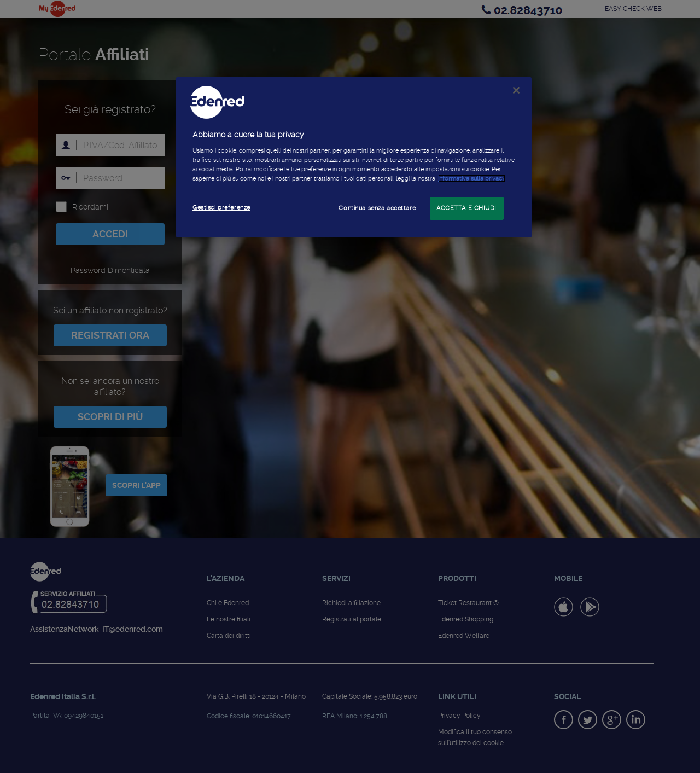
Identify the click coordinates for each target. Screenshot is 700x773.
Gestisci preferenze (221, 207)
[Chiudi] (516, 90)
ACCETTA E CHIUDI (466, 208)
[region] (354, 157)
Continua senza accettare (377, 208)
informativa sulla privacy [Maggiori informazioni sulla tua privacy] (472, 178)
